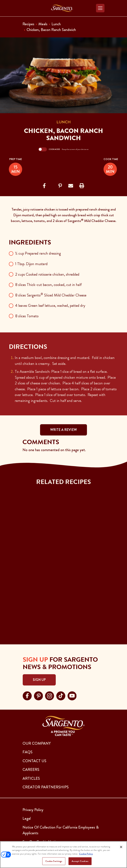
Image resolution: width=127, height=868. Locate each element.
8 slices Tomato (27, 316)
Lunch (56, 24)
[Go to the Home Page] (62, 8)
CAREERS (31, 770)
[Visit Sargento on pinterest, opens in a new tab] (38, 695)
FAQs (28, 752)
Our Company (37, 743)
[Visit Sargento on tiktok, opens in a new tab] (61, 695)
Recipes (28, 24)
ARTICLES (31, 778)
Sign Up (39, 680)
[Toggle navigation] (100, 8)
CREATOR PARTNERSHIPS (46, 787)
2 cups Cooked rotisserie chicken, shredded (47, 274)
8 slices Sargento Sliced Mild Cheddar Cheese (51, 295)
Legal (27, 818)
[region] (63, 855)
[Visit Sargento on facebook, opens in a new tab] (27, 695)
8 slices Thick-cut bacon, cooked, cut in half (48, 285)
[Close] (121, 847)
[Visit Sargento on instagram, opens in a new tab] (50, 695)
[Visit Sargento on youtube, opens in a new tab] (72, 695)
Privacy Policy (33, 810)
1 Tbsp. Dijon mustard (31, 264)
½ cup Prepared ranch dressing (38, 253)
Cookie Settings (54, 861)
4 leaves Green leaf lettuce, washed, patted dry (50, 305)
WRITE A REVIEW (63, 430)
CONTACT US (34, 761)
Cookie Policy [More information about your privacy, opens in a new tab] (86, 854)
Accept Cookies (80, 861)
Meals (43, 24)
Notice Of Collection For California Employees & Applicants (61, 830)
